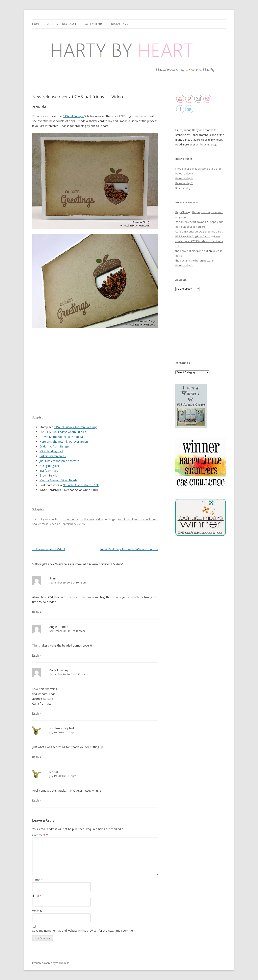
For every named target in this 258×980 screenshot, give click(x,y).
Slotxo (54, 772)
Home (36, 24)
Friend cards (70, 519)
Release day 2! (184, 183)
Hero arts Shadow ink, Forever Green (64, 442)
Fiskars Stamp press (53, 456)
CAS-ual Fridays (73, 116)
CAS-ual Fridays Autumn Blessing (75, 427)
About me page (208, 144)
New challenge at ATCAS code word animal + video (199, 241)
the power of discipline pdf (192, 251)
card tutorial (125, 519)
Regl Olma (182, 212)
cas (136, 519)
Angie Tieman (59, 627)
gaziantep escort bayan (190, 222)
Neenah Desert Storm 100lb (81, 485)
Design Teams (120, 24)
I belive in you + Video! (49, 549)
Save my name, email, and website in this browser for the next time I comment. (84, 931)
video (53, 524)
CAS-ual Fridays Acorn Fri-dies (67, 432)
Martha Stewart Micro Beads (58, 480)
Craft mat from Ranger (54, 446)
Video (99, 519)
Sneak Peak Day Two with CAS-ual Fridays (129, 549)
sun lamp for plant (62, 728)
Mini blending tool (51, 451)
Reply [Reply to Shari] (36, 612)
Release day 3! (184, 178)
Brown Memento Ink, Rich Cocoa (61, 437)
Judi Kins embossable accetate (59, 461)
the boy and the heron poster (193, 261)
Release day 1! (184, 188)
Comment (40, 835)
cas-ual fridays (149, 519)
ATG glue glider (49, 466)
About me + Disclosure (62, 24)
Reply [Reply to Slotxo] (36, 800)
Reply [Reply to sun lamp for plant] (36, 757)
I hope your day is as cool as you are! (198, 169)
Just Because (87, 519)
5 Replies (38, 509)
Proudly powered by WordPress (51, 963)
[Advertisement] (201, 326)
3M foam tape (49, 471)
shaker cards (40, 524)
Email (37, 895)
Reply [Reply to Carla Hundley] (36, 713)
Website (37, 911)
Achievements (94, 24)
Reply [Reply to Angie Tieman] (36, 655)
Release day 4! (184, 173)
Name (37, 880)
